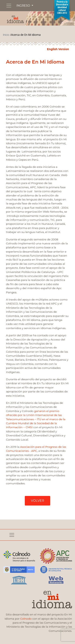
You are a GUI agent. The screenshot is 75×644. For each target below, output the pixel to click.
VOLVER (37, 501)
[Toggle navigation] (9, 6)
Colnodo (26, 619)
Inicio (6, 35)
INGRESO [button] (24, 6)
